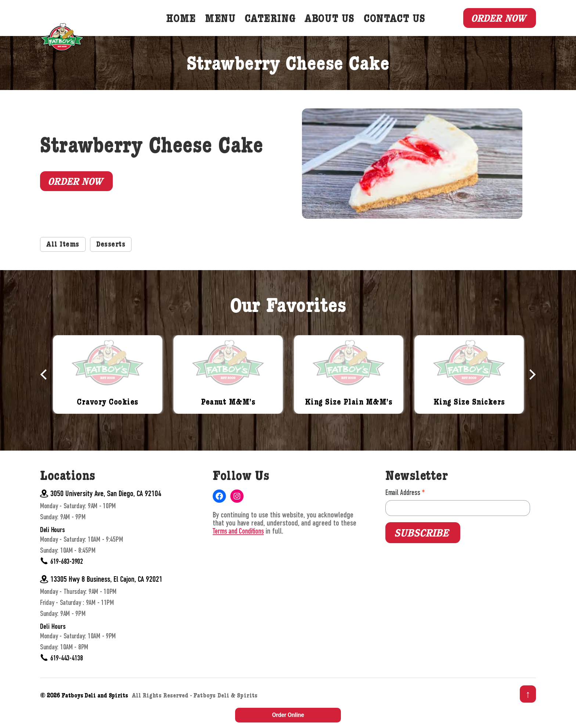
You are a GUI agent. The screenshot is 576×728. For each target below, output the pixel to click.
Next (530, 391)
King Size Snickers (469, 420)
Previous (46, 391)
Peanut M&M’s (228, 420)
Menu (232, 28)
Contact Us (406, 28)
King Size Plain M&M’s (349, 420)
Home (193, 28)
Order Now (495, 26)
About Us (341, 28)
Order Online (288, 715)
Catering (282, 28)
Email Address (405, 510)
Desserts (116, 262)
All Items (65, 262)
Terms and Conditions (240, 549)
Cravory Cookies (108, 420)
